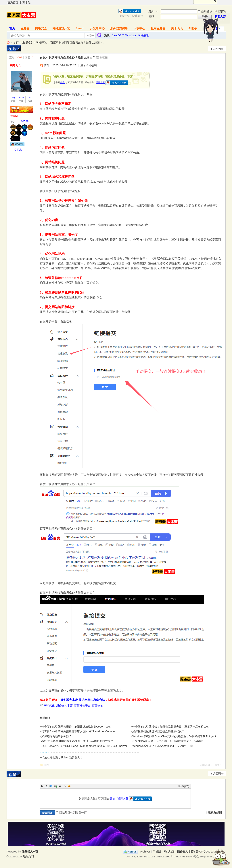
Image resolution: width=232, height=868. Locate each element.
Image (51, 786)
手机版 (157, 851)
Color (46, 786)
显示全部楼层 (89, 65)
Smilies (69, 786)
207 (30, 98)
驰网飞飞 (15, 65)
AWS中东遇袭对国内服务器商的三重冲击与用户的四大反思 (77, 741)
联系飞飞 (29, 856)
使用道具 (205, 765)
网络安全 (41, 28)
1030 (21, 98)
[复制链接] (102, 57)
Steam (80, 28)
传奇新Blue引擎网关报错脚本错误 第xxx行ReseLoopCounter (78, 731)
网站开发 (41, 42)
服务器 (25, 28)
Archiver (145, 851)
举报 (218, 765)
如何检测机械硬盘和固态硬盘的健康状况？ (158, 731)
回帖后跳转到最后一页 (71, 812)
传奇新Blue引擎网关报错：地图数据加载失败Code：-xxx (76, 727)
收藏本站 (25, 2)
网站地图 (169, 851)
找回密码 (220, 11)
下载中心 (139, 28)
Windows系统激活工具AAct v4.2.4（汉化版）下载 (163, 746)
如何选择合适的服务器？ (56, 736)
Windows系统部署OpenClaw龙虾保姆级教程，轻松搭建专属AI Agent (174, 736)
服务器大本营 (8, 42)
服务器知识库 (119, 28)
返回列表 (218, 49)
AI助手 (193, 28)
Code (65, 786)
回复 (47, 765)
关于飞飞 (177, 28)
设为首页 (13, 2)
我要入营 (100, 82)
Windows (131, 35)
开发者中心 (97, 28)
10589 (25, 121)
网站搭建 (143, 35)
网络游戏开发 (61, 28)
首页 (12, 28)
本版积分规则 (214, 812)
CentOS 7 (118, 35)
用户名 (151, 12)
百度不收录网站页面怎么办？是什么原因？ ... (78, 42)
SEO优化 (49, 705)
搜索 (89, 36)
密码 (151, 17)
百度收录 (97, 705)
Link (55, 786)
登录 (63, 82)
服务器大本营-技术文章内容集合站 (83, 700)
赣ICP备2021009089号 (210, 851)
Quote (60, 786)
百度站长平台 (82, 705)
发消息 (18, 150)
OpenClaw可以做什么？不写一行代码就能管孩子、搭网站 (167, 741)
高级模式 (183, 786)
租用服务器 (158, 28)
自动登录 (205, 11)
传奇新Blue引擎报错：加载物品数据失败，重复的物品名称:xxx (170, 727)
